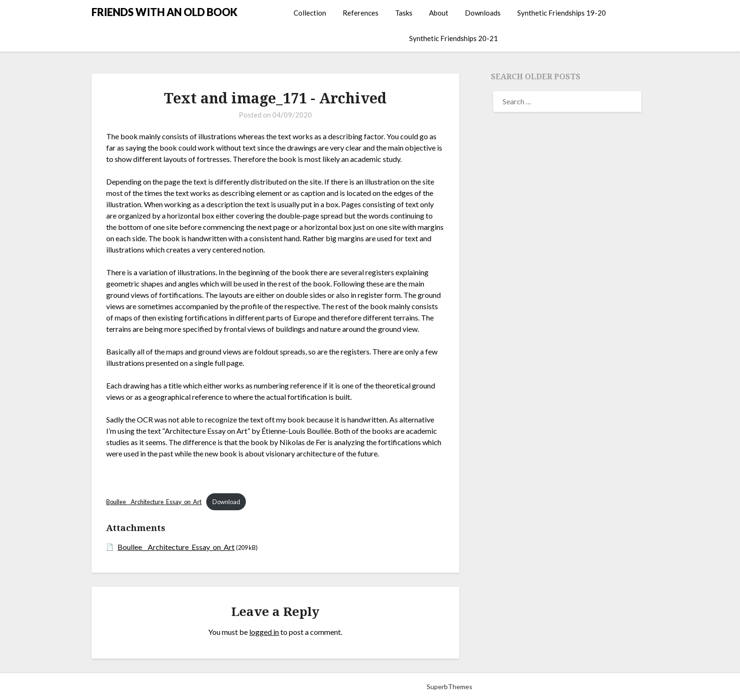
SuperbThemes (450, 687)
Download (226, 502)
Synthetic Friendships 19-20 (562, 13)
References (361, 13)
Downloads (483, 13)
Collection (310, 13)
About (439, 13)
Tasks (404, 13)
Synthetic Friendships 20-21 (454, 38)
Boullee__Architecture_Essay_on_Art (154, 502)
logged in (264, 632)
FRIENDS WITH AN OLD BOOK (164, 12)
